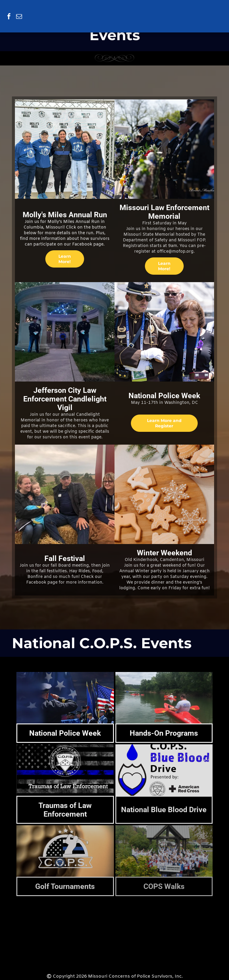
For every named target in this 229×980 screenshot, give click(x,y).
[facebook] (9, 17)
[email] (19, 17)
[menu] (216, 10)
